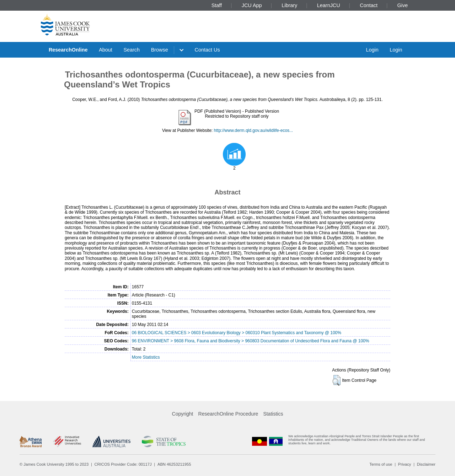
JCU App (252, 5)
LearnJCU (329, 5)
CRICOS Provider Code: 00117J (123, 464)
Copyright (183, 414)
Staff (217, 5)
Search (132, 50)
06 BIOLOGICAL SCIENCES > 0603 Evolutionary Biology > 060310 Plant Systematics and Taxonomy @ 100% (237, 333)
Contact (369, 5)
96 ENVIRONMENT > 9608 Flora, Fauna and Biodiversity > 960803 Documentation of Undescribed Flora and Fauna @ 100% (251, 341)
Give (403, 5)
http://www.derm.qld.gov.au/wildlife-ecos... (254, 130)
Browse (160, 50)
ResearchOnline (68, 50)
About (106, 50)
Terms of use (381, 464)
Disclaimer (426, 464)
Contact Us (207, 50)
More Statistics (146, 357)
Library (289, 5)
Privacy (405, 464)
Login (372, 50)
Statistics (273, 414)
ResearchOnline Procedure (228, 414)
